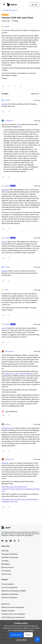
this (18, 124)
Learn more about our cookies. (23, 630)
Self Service (6, 604)
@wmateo (5, 190)
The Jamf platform (8, 584)
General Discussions (10, 10)
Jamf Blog (5, 561)
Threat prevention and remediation (13, 614)
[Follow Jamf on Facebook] (19, 541)
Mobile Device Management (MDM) (14, 591)
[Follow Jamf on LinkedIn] (6, 541)
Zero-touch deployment (10, 587)
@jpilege (5, 104)
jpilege (7, 26)
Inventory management (9, 597)
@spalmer (5, 463)
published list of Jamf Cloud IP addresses (19, 374)
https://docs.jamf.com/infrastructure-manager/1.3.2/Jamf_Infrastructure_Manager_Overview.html (21, 489)
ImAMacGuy (9, 121)
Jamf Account (6, 574)
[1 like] (10, 411)
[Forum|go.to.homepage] (12, 5)
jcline (7, 290)
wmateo (7, 100)
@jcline (4, 328)
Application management (10, 594)
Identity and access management (13, 607)
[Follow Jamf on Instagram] (15, 541)
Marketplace (6, 564)
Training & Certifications (10, 554)
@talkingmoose (7, 428)
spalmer (7, 424)
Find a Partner (6, 571)
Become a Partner (8, 567)
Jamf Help (5, 551)
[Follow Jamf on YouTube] (11, 541)
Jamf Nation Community (10, 557)
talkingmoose (9, 351)
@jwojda (5, 242)
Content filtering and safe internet (13, 617)
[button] (4, 5)
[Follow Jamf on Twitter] (2, 541)
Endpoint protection (8, 611)
